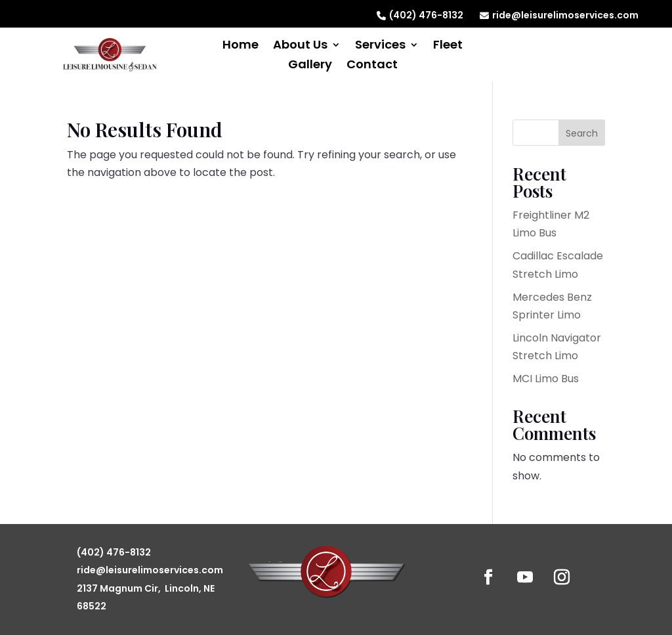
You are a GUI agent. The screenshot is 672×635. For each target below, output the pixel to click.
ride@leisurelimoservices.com (559, 15)
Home (241, 46)
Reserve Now (574, 52)
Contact (372, 66)
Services (380, 46)
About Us (300, 46)
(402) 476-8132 (420, 15)
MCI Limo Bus (546, 379)
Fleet (448, 46)
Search (582, 133)
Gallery (310, 66)
